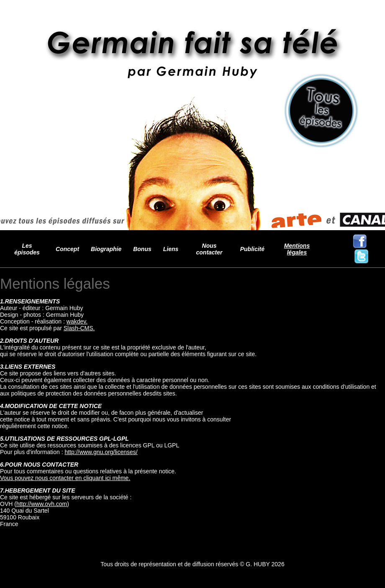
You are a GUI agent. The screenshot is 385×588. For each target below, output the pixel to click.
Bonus (142, 249)
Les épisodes (27, 249)
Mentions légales (297, 249)
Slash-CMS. (79, 328)
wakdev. (77, 321)
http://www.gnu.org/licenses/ (101, 452)
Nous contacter (209, 249)
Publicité (252, 249)
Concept (67, 249)
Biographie (106, 249)
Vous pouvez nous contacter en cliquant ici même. (65, 478)
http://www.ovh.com (42, 504)
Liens (171, 249)
